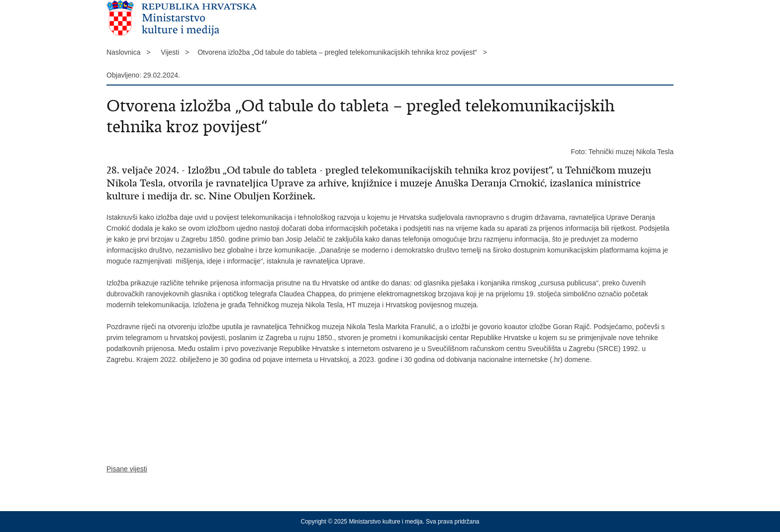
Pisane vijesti (127, 469)
